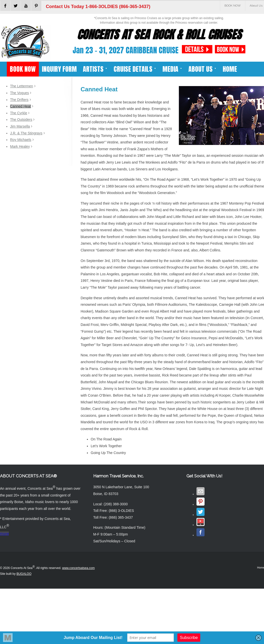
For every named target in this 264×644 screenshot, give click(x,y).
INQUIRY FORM (59, 69)
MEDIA (172, 69)
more (4, 534)
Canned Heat (21, 106)
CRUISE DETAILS (135, 69)
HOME (230, 69)
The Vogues (20, 93)
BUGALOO (24, 574)
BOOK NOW (233, 6)
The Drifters (19, 100)
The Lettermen (22, 86)
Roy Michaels (21, 140)
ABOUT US (203, 69)
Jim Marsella (20, 126)
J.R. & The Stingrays (26, 133)
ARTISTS (95, 69)
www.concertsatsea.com (78, 568)
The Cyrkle (19, 113)
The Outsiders (21, 120)
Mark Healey (20, 146)
